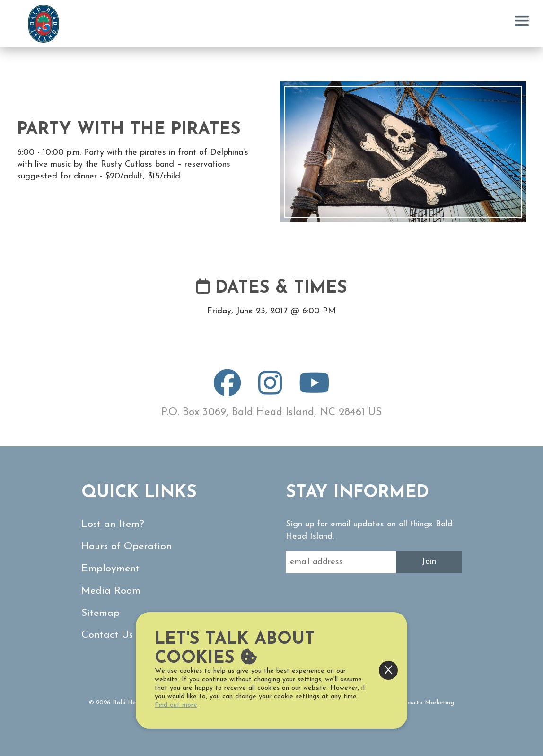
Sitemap (101, 613)
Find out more (176, 705)
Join (429, 562)
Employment (110, 569)
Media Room (111, 591)
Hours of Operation (127, 547)
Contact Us (107, 635)
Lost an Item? (113, 524)
